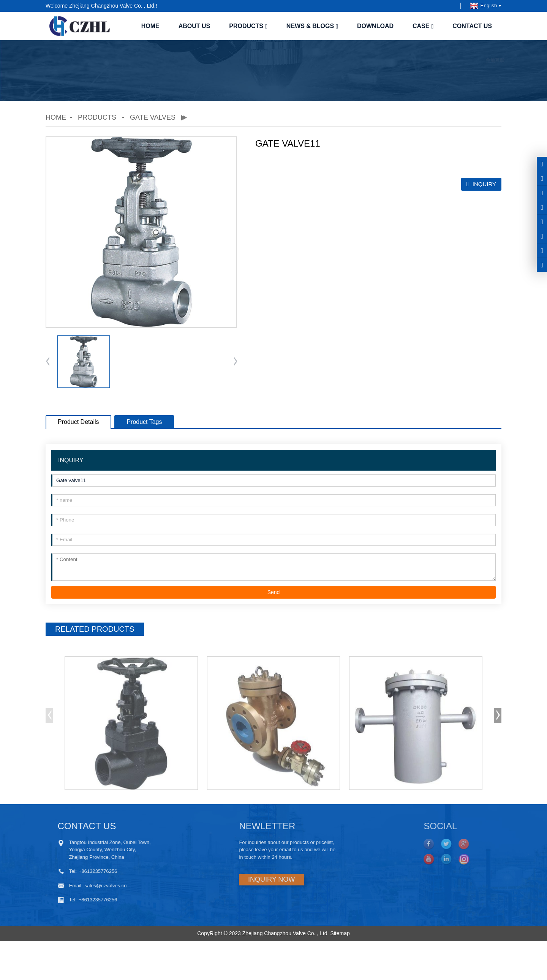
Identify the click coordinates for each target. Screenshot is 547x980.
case (423, 26)
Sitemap (340, 933)
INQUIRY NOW (239, 879)
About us (194, 26)
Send (274, 592)
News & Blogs (312, 26)
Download (375, 26)
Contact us (472, 26)
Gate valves (153, 117)
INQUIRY (484, 184)
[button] (235, 362)
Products (248, 26)
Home (150, 26)
